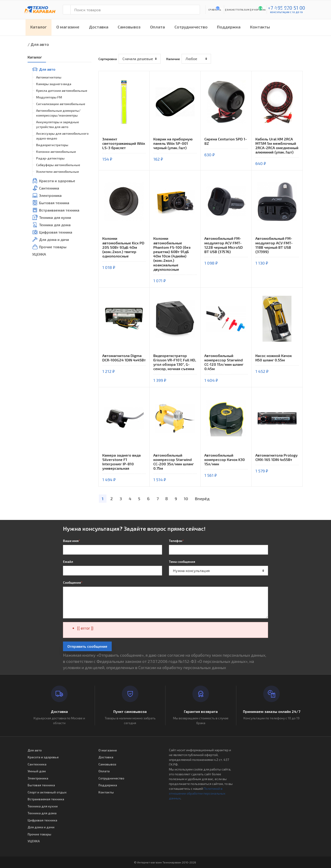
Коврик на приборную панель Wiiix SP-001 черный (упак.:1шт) (173, 143)
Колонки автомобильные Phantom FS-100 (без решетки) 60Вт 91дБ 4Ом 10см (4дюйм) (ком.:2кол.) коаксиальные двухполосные (172, 254)
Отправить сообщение (87, 646)
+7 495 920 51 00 (287, 8)
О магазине (68, 27)
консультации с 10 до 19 (287, 12)
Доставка (99, 27)
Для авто (40, 44)
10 (186, 499)
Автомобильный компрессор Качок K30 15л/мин (225, 459)
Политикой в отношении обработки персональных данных (197, 793)
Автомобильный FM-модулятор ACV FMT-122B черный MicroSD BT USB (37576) (224, 245)
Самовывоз (129, 27)
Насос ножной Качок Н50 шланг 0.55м (274, 358)
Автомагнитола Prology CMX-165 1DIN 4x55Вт (277, 457)
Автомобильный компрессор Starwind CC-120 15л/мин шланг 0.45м (224, 362)
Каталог (39, 27)
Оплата (157, 27)
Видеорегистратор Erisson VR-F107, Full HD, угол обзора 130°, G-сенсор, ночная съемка (175, 362)
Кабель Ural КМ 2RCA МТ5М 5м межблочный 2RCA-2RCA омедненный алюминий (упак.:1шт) (277, 146)
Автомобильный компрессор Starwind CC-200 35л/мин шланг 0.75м (174, 462)
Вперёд (202, 499)
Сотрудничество (191, 27)
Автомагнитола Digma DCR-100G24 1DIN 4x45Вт (124, 358)
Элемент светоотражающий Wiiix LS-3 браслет (124, 143)
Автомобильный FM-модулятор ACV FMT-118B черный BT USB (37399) (274, 245)
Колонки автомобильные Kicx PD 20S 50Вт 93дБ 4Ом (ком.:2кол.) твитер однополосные (123, 247)
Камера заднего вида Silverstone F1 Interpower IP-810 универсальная (121, 462)
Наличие (173, 59)
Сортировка (108, 59)
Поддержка (229, 27)
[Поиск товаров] (135, 10)
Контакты (260, 27)
